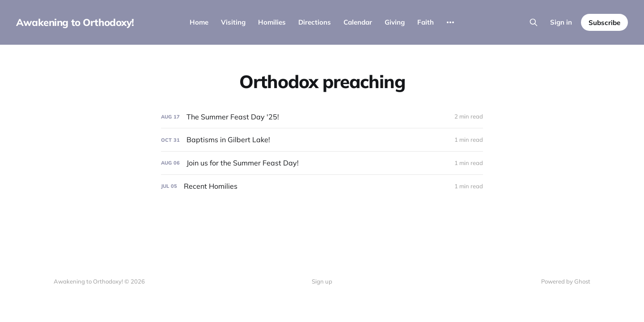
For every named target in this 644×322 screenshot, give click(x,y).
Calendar (358, 22)
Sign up (322, 281)
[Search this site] (534, 22)
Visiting (233, 22)
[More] (450, 22)
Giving (395, 22)
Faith (426, 22)
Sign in (561, 22)
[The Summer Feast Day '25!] (322, 117)
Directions (315, 22)
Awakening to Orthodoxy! (75, 22)
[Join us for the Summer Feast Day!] (322, 163)
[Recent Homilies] (322, 186)
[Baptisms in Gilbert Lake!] (322, 140)
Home (199, 22)
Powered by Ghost (566, 281)
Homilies (272, 22)
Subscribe (604, 23)
